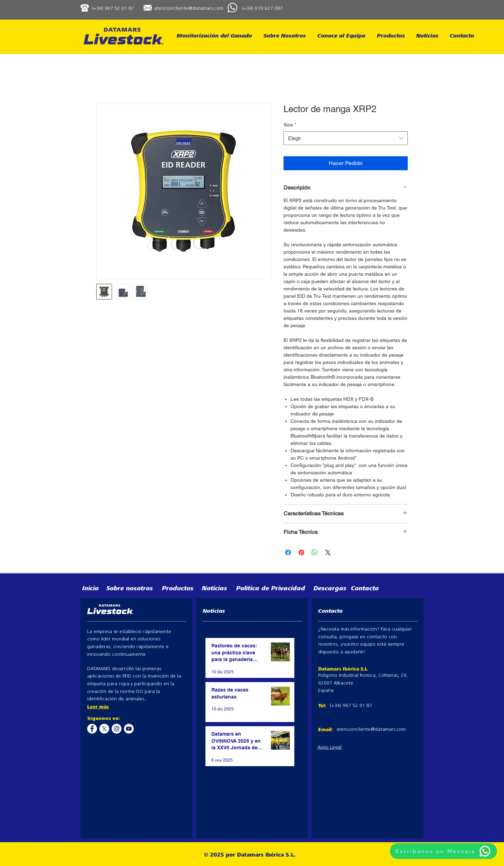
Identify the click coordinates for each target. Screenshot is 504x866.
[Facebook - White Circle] (92, 729)
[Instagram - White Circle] (117, 729)
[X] (104, 729)
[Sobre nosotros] (142, 589)
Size (290, 125)
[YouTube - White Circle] (129, 729)
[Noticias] (219, 589)
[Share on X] (328, 552)
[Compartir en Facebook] (288, 552)
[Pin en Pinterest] (301, 552)
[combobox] (346, 138)
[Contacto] (375, 589)
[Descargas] (337, 589)
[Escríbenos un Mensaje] (443, 851)
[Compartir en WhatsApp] (315, 552)
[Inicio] (96, 589)
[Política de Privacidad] (272, 589)
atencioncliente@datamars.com (189, 9)
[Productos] (182, 589)
